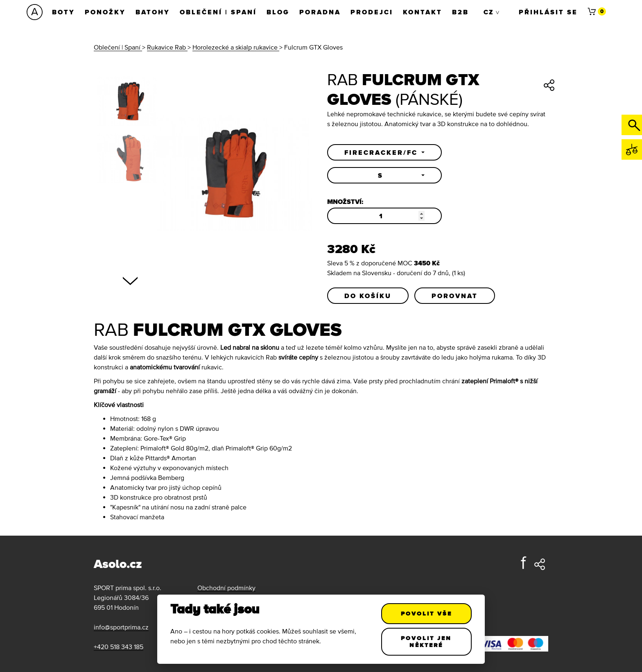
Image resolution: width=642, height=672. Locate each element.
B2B (460, 12)
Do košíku (368, 296)
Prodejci (372, 12)
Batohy (153, 12)
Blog (278, 12)
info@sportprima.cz (121, 627)
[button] (384, 152)
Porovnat (455, 296)
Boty (63, 12)
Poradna (320, 12)
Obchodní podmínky (226, 588)
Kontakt (423, 12)
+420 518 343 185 (119, 647)
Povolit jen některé (427, 641)
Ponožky (105, 12)
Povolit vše (426, 613)
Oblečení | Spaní (218, 12)
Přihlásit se (548, 12)
